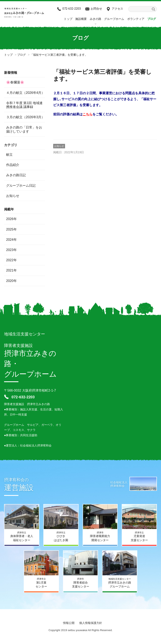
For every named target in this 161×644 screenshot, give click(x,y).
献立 (9, 155)
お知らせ (59, 146)
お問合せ (96, 9)
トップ (68, 19)
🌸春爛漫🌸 (15, 82)
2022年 (11, 260)
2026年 (11, 219)
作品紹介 (13, 165)
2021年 (11, 270)
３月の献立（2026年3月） (25, 117)
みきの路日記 (16, 175)
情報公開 (69, 623)
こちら (88, 114)
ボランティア (136, 19)
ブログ (152, 19)
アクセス (117, 9)
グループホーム (114, 19)
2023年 (11, 250)
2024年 (11, 240)
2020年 (11, 281)
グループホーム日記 (21, 186)
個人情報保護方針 (91, 623)
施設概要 (81, 19)
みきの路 (96, 19)
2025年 (11, 229)
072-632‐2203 (72, 9)
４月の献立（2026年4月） (25, 93)
